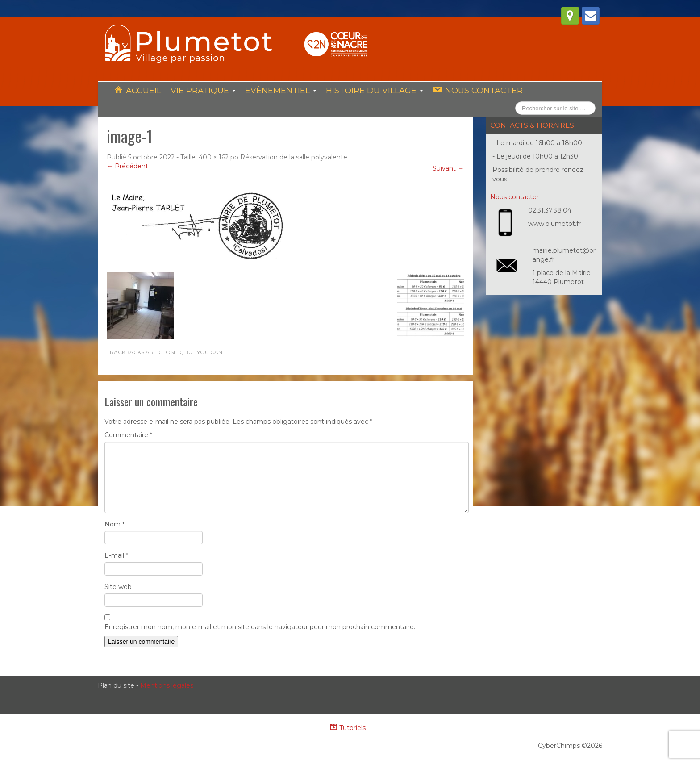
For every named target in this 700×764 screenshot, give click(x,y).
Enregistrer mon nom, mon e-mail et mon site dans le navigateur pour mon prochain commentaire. (260, 627)
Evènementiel (279, 91)
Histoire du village (373, 91)
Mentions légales (167, 686)
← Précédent (127, 167)
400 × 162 (214, 158)
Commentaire (128, 435)
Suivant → (448, 169)
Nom (115, 525)
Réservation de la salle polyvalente (294, 158)
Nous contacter (515, 197)
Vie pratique (202, 91)
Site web (118, 587)
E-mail (116, 556)
